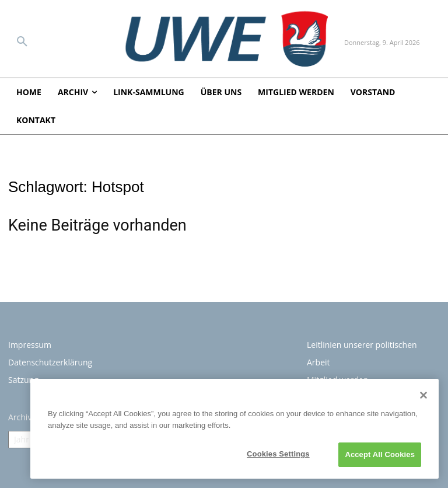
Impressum (30, 345)
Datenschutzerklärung (50, 362)
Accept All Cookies (380, 454)
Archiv (20, 417)
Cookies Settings (278, 454)
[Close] (423, 395)
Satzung (23, 380)
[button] (22, 42)
